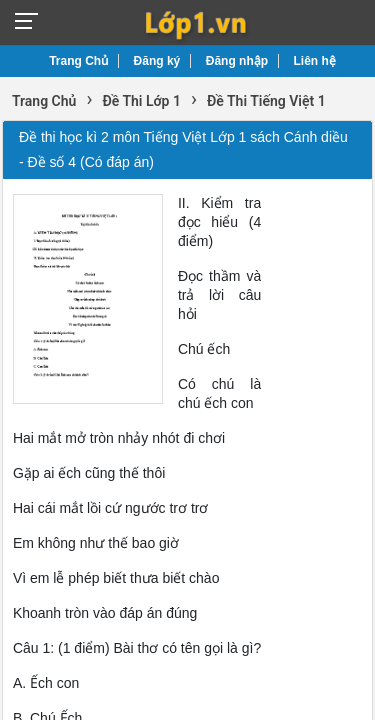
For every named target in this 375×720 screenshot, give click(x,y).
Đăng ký (157, 61)
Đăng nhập (237, 61)
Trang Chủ (78, 61)
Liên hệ (315, 61)
